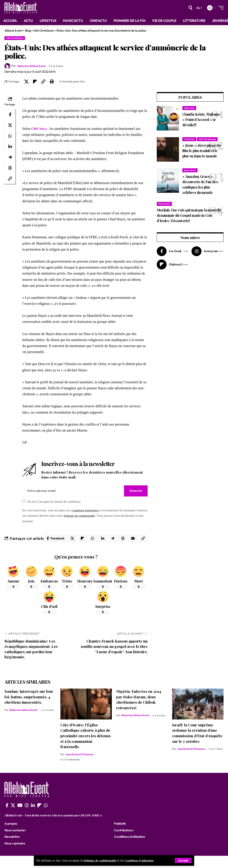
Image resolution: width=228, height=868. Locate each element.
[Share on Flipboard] (37, 82)
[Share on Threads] (10, 169)
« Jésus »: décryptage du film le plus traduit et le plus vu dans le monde (201, 152)
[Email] (143, 540)
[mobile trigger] (220, 8)
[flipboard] (39, 817)
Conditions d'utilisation (145, 860)
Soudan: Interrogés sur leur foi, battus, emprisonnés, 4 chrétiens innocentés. (29, 709)
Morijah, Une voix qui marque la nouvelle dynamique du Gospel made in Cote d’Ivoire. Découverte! (189, 216)
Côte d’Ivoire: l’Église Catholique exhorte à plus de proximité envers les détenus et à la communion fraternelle (85, 748)
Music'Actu (190, 171)
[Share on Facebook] (10, 116)
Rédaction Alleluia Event (34, 66)
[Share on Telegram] (10, 158)
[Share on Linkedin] (10, 148)
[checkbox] (24, 502)
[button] (46, 82)
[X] (13, 817)
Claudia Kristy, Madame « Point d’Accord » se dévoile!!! (201, 121)
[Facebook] (173, 253)
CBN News (39, 130)
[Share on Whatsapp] (10, 137)
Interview (189, 109)
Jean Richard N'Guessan (80, 767)
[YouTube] (20, 817)
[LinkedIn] (33, 817)
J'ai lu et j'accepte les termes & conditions (54, 502)
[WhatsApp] (46, 817)
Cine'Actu (189, 140)
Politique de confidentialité (102, 860)
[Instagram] (210, 253)
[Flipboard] (173, 267)
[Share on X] (27, 82)
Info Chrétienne (15, 38)
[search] (190, 8)
